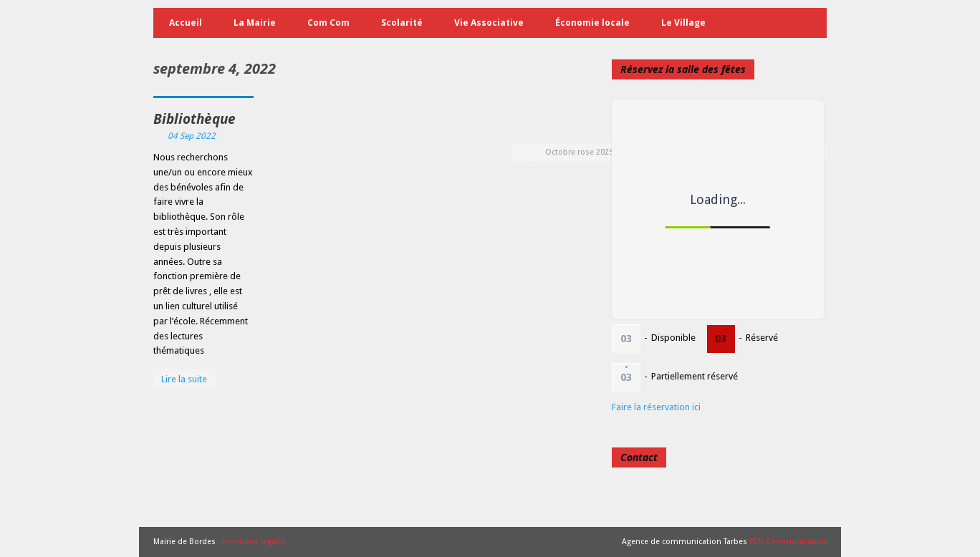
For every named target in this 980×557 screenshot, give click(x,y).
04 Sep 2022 (192, 136)
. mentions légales (252, 542)
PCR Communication (788, 542)
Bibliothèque (194, 119)
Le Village (683, 23)
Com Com (328, 23)
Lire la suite (184, 379)
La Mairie (255, 23)
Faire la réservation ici (656, 407)
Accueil (186, 23)
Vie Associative (489, 23)
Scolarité (402, 23)
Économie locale (592, 23)
